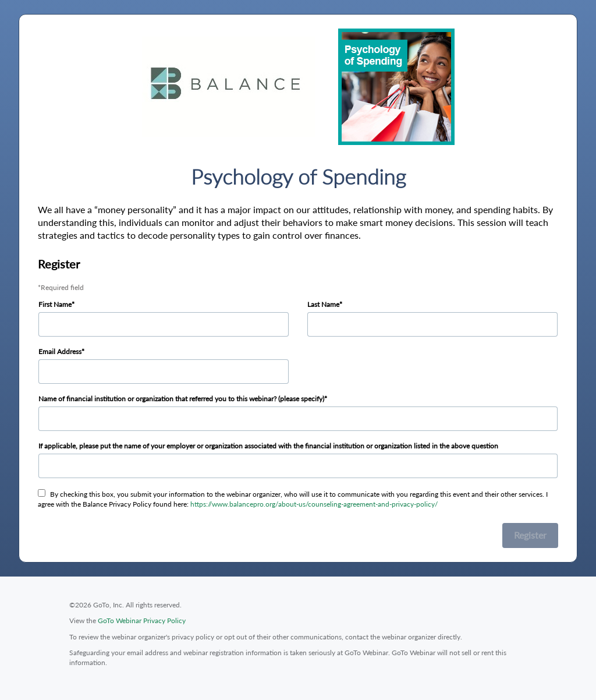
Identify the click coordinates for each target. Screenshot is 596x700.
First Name (55, 304)
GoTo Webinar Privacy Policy (142, 621)
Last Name (323, 304)
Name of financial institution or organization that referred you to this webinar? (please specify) (181, 399)
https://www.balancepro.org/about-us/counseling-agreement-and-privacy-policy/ (314, 504)
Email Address (60, 351)
